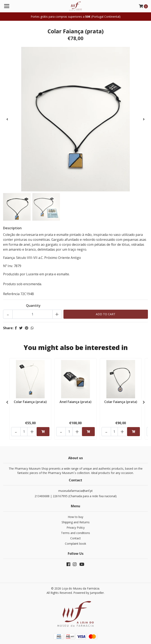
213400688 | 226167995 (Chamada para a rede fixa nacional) (76, 496)
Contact (75, 538)
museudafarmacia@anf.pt (75, 491)
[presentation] (7, 119)
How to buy (75, 517)
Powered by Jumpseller (89, 593)
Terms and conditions (75, 533)
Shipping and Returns (76, 522)
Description (12, 228)
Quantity (33, 306)
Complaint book (75, 544)
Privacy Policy (76, 528)
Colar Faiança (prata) (30, 402)
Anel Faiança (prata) (75, 402)
